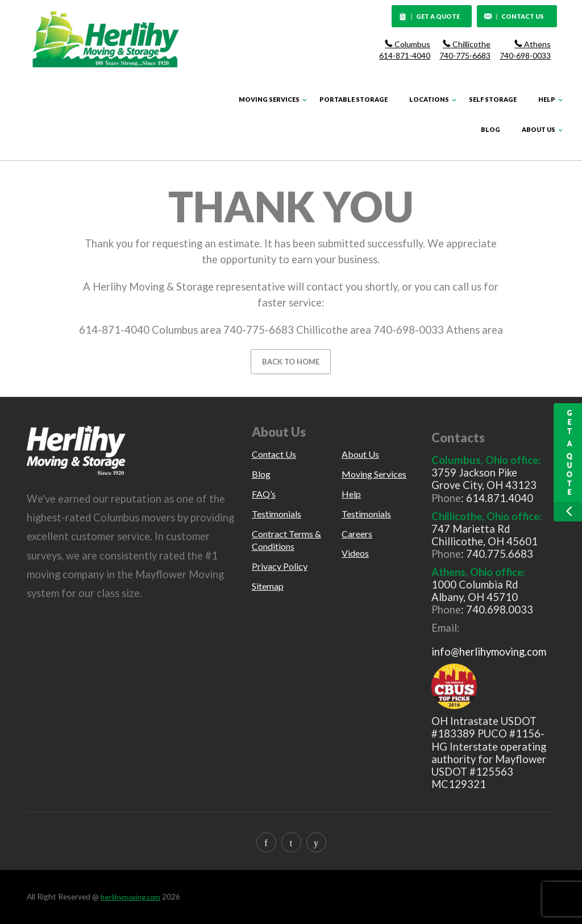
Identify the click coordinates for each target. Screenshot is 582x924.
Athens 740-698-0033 (525, 50)
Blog (490, 129)
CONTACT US (514, 17)
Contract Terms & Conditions (286, 540)
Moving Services (269, 99)
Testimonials (277, 514)
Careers (357, 534)
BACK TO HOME (291, 362)
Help (547, 99)
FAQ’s (264, 494)
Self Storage (493, 99)
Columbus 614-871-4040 (405, 50)
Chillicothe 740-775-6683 (465, 50)
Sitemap (268, 586)
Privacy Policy (280, 566)
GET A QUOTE (430, 17)
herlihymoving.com (130, 897)
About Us (539, 129)
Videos (355, 553)
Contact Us (274, 454)
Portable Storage (354, 99)
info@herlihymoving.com (489, 652)
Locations (429, 99)
